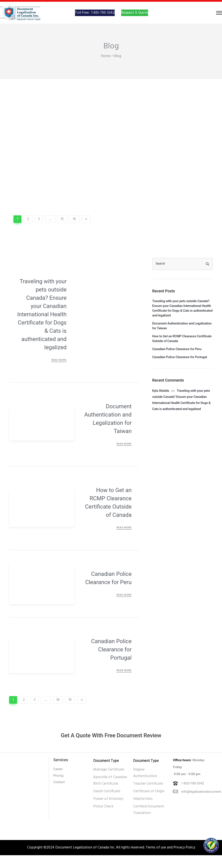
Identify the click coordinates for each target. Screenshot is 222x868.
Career (58, 782)
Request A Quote (135, 19)
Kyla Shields (161, 404)
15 (62, 232)
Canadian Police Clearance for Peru (108, 591)
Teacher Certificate (148, 796)
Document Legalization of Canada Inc (85, 860)
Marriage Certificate (109, 782)
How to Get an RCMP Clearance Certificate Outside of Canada (108, 515)
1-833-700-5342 (193, 796)
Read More (59, 373)
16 (74, 232)
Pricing (58, 788)
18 (58, 713)
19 (70, 713)
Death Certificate (107, 804)
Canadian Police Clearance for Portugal (111, 662)
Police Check (103, 819)
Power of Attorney (108, 812)
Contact (59, 795)
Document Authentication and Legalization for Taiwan (108, 432)
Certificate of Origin (149, 804)
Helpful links (143, 812)
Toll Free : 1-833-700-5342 (95, 19)
